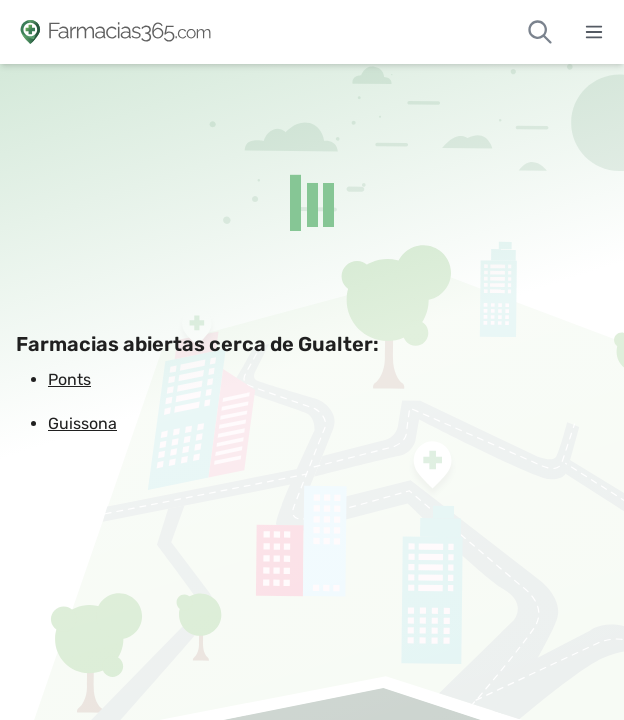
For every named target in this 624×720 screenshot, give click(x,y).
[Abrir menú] (594, 32)
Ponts (69, 379)
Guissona (82, 423)
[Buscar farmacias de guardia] (540, 32)
